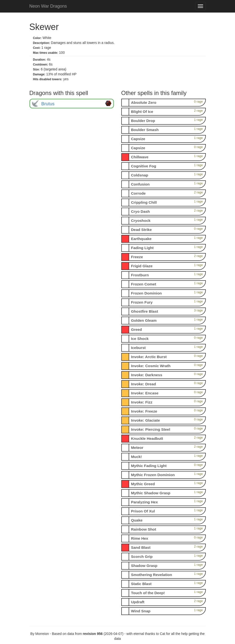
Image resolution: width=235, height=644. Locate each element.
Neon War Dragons (48, 6)
